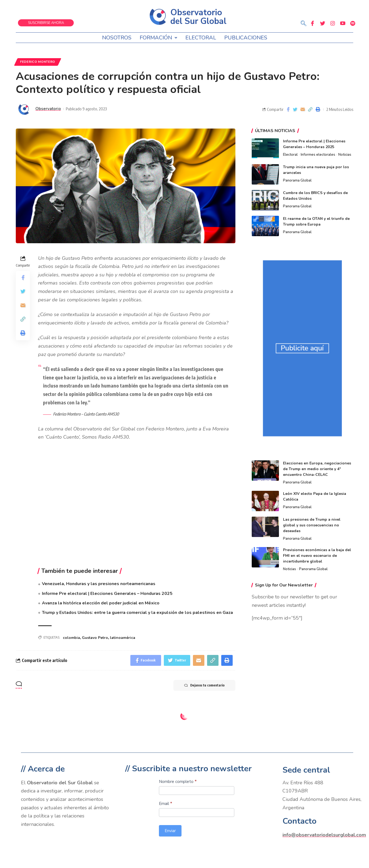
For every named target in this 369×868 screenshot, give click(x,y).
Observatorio (48, 109)
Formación (158, 38)
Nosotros (117, 38)
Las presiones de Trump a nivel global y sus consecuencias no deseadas (312, 525)
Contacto (299, 821)
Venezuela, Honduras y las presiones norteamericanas (99, 584)
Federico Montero (38, 62)
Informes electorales (318, 155)
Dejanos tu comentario (204, 685)
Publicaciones (246, 38)
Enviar (170, 831)
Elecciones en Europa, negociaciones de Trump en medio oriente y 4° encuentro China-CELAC (317, 469)
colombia (71, 638)
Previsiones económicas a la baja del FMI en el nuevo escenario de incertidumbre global (317, 556)
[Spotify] (353, 23)
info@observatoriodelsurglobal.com (324, 835)
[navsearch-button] (303, 24)
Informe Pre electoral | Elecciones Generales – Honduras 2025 (107, 594)
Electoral (201, 38)
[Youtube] (343, 23)
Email (166, 804)
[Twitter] (322, 23)
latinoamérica (123, 638)
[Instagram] (333, 23)
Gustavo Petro (95, 638)
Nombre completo (178, 782)
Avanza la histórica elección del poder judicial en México (101, 603)
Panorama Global (297, 180)
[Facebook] (312, 23)
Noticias (345, 155)
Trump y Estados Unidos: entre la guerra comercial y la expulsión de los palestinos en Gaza (137, 613)
